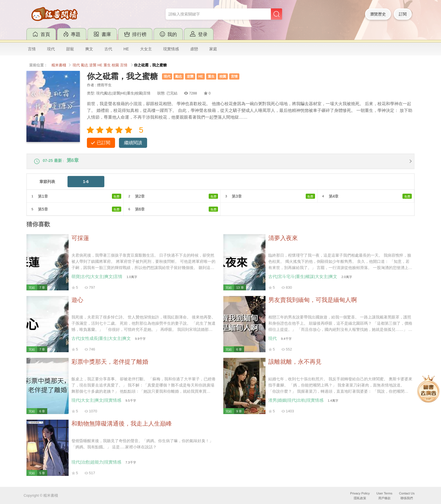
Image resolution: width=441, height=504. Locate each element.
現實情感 (171, 49)
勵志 (85, 65)
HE (126, 49)
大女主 (146, 49)
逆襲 (93, 65)
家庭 (213, 49)
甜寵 (70, 49)
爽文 (89, 49)
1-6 (86, 184)
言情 (32, 49)
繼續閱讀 (133, 143)
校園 (115, 65)
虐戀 (194, 49)
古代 (108, 49)
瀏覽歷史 (378, 14)
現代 (51, 49)
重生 (107, 65)
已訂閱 (103, 143)
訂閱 (403, 14)
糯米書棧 (59, 65)
